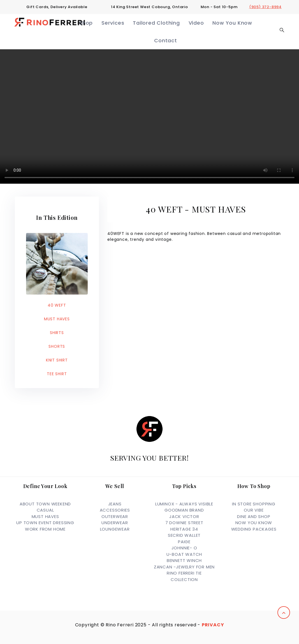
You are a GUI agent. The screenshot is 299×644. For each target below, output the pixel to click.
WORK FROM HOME (45, 529)
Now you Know (254, 523)
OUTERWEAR (115, 516)
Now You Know (232, 23)
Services (113, 23)
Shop (86, 23)
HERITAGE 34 (184, 529)
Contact (166, 40)
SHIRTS (57, 333)
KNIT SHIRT (57, 360)
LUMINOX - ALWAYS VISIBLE (184, 504)
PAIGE (184, 542)
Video (196, 23)
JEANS (115, 504)
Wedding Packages (254, 529)
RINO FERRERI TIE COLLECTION (184, 576)
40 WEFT (57, 305)
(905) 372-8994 (265, 7)
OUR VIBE (254, 510)
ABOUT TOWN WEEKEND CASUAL (45, 507)
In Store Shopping (254, 504)
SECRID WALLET (184, 535)
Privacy (213, 625)
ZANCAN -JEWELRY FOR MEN (184, 567)
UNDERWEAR (115, 523)
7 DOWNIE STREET (184, 523)
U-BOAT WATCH (184, 554)
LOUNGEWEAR (115, 529)
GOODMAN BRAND (184, 510)
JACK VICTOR (184, 516)
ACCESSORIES (115, 510)
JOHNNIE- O (184, 548)
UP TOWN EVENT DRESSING (45, 523)
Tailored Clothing (156, 23)
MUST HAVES (57, 319)
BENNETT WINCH (184, 560)
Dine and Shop (254, 516)
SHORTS (57, 346)
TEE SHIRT (57, 374)
